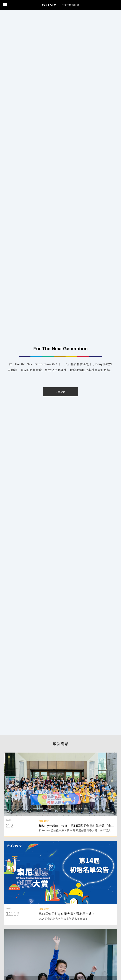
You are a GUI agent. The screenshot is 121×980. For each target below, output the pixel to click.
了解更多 (60, 392)
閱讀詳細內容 (60, 755)
